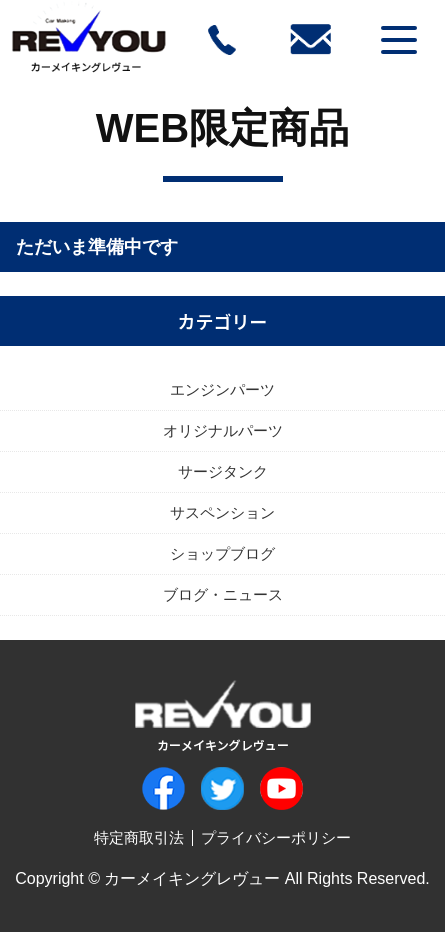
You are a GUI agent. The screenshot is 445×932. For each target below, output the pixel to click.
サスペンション (222, 512)
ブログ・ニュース (223, 594)
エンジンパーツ (222, 389)
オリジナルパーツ (223, 430)
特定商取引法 (139, 837)
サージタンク (223, 471)
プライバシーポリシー (276, 837)
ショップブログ (222, 553)
